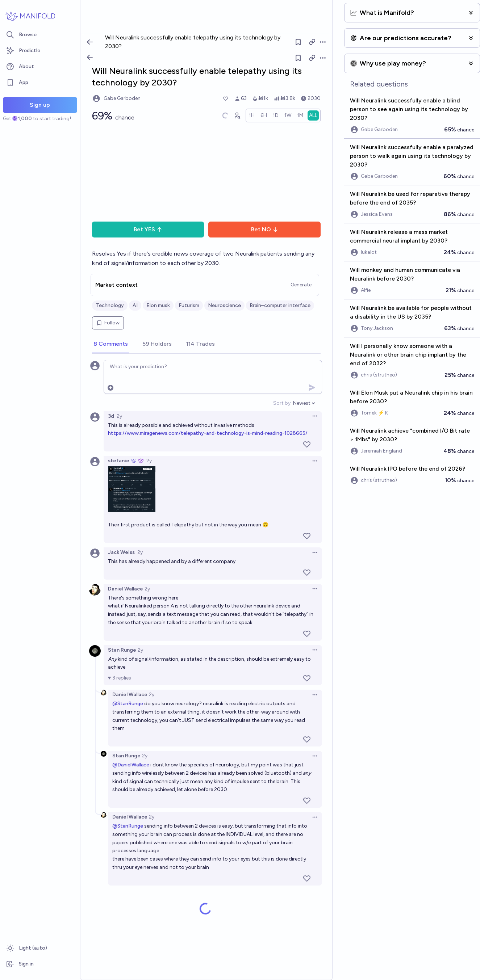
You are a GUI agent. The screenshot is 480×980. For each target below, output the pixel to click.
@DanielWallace (131, 765)
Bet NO (265, 229)
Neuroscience (224, 305)
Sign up (40, 105)
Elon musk (158, 305)
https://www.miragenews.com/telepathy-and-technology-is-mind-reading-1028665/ (208, 433)
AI (135, 305)
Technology (110, 305)
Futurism (189, 305)
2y (119, 416)
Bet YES (148, 229)
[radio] (252, 115)
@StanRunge (128, 704)
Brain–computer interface (280, 305)
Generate (301, 285)
